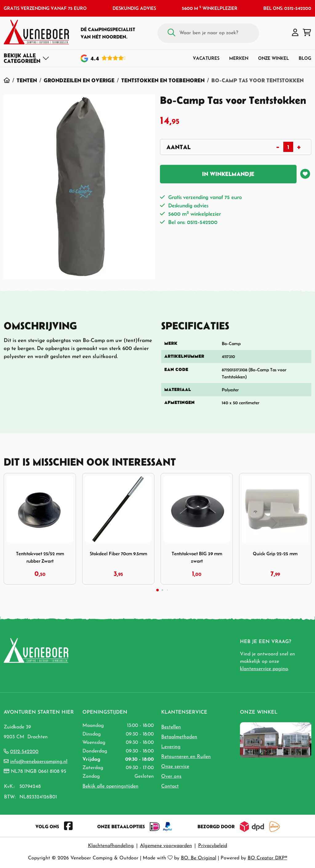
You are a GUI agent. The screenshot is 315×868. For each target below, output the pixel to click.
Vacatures (206, 58)
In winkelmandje (228, 174)
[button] (295, 33)
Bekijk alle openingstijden (110, 786)
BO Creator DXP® (267, 858)
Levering (171, 747)
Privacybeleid (213, 846)
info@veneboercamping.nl (39, 762)
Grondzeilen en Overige (79, 80)
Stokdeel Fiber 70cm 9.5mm (118, 554)
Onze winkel (273, 58)
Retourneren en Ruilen (186, 757)
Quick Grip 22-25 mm (275, 554)
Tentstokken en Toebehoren (163, 80)
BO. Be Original (199, 858)
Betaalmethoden (179, 737)
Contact (170, 786)
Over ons (171, 776)
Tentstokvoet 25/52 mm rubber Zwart (40, 557)
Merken (239, 58)
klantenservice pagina (264, 669)
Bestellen (171, 727)
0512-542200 (24, 752)
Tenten (27, 80)
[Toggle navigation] (27, 58)
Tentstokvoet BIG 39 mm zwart (197, 557)
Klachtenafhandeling (111, 846)
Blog (305, 58)
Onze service (175, 767)
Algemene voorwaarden (166, 846)
